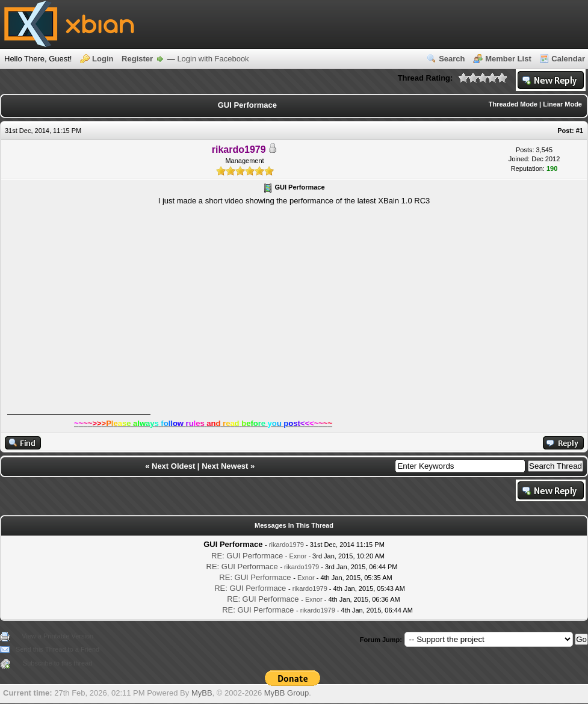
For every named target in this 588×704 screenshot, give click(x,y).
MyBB (202, 693)
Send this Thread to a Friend (57, 649)
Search (452, 59)
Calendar (568, 59)
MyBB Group (286, 693)
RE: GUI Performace (247, 556)
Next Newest (225, 466)
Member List (508, 59)
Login (103, 59)
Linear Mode (562, 104)
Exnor (298, 556)
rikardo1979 (286, 545)
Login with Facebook (213, 59)
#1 (580, 131)
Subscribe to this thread (58, 663)
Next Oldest (173, 466)
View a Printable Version (57, 636)
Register (137, 59)
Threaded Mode (513, 104)
